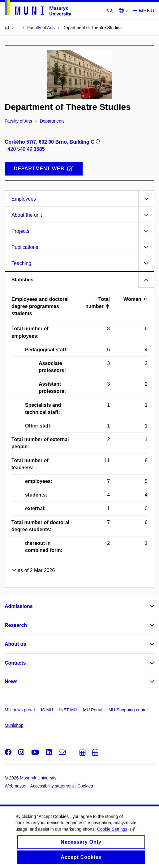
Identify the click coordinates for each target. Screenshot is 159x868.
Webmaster (16, 786)
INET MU (68, 710)
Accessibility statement (52, 786)
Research (16, 625)
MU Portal (92, 710)
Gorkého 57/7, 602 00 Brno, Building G (53, 142)
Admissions (19, 606)
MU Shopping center (128, 710)
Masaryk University (38, 778)
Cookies (85, 786)
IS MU (47, 710)
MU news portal (20, 710)
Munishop (14, 725)
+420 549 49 (25, 149)
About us (15, 644)
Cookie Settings (116, 834)
